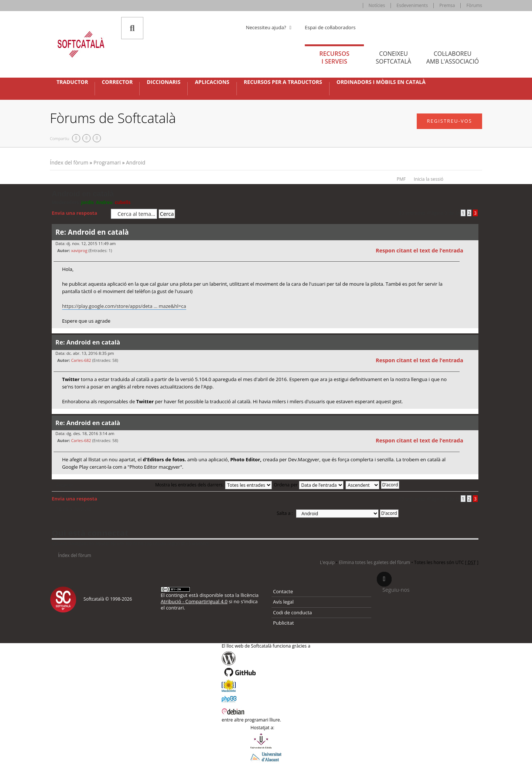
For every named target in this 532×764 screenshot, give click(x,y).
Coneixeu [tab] (393, 57)
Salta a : (285, 513)
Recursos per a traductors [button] (283, 82)
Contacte (283, 591)
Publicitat (283, 623)
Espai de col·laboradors (330, 27)
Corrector (117, 82)
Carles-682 (81, 360)
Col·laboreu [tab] (453, 57)
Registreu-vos (449, 121)
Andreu (104, 202)
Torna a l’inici (473, 333)
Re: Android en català (92, 232)
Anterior (65, 485)
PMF (401, 179)
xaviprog (79, 250)
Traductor (72, 82)
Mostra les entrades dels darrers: (214, 485)
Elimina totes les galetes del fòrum (374, 562)
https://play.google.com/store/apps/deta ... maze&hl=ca (124, 306)
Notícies (377, 5)
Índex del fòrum (69, 162)
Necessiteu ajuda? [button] (270, 27)
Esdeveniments (412, 5)
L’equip (327, 562)
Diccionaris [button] (163, 82)
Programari (107, 162)
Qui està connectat (90, 533)
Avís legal (283, 602)
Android (136, 162)
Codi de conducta (292, 612)
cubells (123, 202)
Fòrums (474, 5)
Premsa (447, 5)
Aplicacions (212, 82)
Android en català (83, 194)
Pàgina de (443, 213)
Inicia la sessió (429, 179)
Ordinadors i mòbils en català (381, 82)
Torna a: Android (74, 509)
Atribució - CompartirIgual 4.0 (194, 601)
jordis (88, 202)
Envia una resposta (79, 213)
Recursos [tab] (334, 57)
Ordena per (309, 485)
